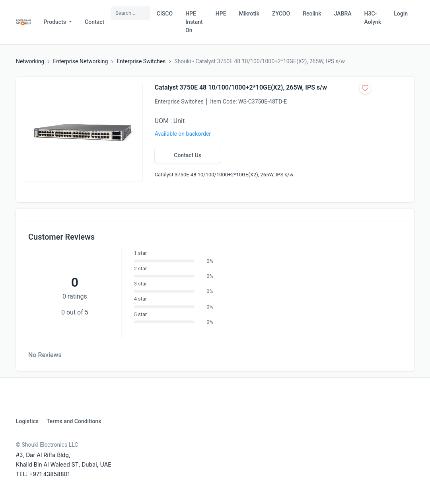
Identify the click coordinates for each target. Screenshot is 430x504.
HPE (221, 14)
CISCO (165, 14)
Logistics (27, 421)
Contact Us (188, 155)
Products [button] (56, 22)
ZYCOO (281, 14)
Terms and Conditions (74, 421)
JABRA (343, 14)
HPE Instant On (194, 22)
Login (401, 14)
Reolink (312, 14)
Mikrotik (249, 14)
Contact (94, 22)
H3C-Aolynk (373, 18)
